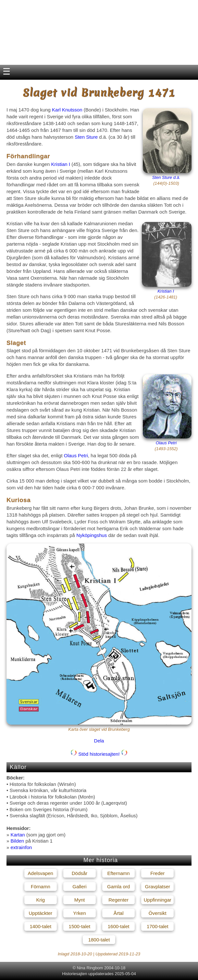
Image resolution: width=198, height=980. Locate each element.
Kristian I (61, 164)
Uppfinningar (158, 900)
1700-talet (158, 926)
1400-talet (40, 926)
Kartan (18, 835)
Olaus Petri (166, 443)
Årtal (119, 913)
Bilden (18, 841)
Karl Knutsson (67, 110)
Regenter (118, 900)
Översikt (158, 913)
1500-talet (80, 926)
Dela (99, 741)
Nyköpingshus (92, 535)
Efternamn (118, 873)
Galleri (79, 887)
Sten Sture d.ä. (166, 177)
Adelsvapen (41, 873)
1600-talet (119, 926)
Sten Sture (86, 137)
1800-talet (99, 940)
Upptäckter (40, 913)
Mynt (80, 900)
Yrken (79, 913)
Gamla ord (118, 887)
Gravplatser (157, 887)
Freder (157, 873)
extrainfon (21, 847)
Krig (40, 900)
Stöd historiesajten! (99, 754)
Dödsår (80, 873)
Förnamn (41, 887)
